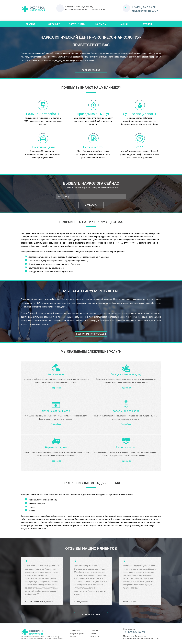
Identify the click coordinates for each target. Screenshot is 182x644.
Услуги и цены (77, 24)
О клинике (75, 631)
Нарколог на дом (56, 447)
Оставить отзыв (91, 615)
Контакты (101, 24)
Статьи (93, 633)
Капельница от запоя (126, 411)
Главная (31, 24)
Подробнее (56, 388)
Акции (124, 24)
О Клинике (54, 24)
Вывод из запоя (126, 447)
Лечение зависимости (56, 411)
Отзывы (147, 24)
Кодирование (56, 374)
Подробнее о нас (91, 70)
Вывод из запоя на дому (126, 374)
